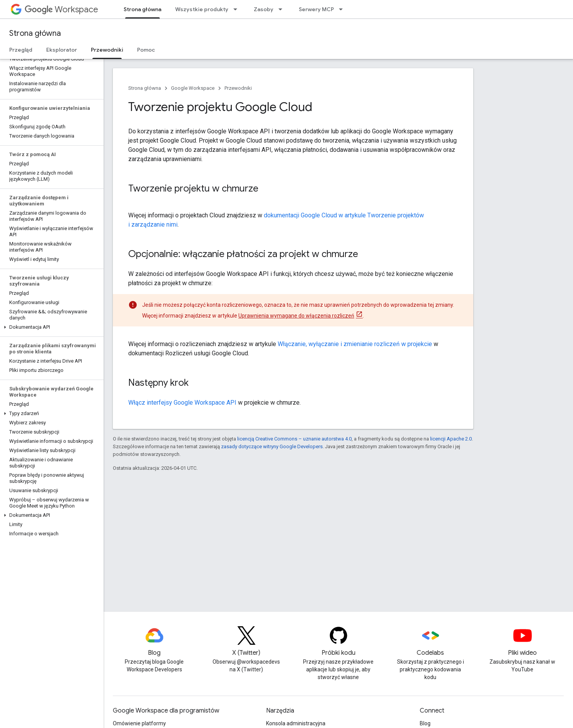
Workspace (61, 9)
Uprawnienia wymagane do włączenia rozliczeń (296, 316)
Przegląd (21, 50)
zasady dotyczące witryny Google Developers (272, 446)
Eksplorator (62, 50)
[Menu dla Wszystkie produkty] (238, 9)
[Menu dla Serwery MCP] (343, 9)
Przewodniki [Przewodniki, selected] (107, 50)
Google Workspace (193, 88)
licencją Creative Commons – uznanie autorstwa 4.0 (294, 439)
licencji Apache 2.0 (451, 439)
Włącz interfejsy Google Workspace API (182, 403)
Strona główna (35, 33)
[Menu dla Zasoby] (283, 9)
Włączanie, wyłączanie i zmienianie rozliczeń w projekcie (355, 344)
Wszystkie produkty (202, 9)
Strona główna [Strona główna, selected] (142, 9)
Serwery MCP (316, 9)
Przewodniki (238, 88)
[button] (50, 327)
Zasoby (264, 9)
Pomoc (146, 50)
